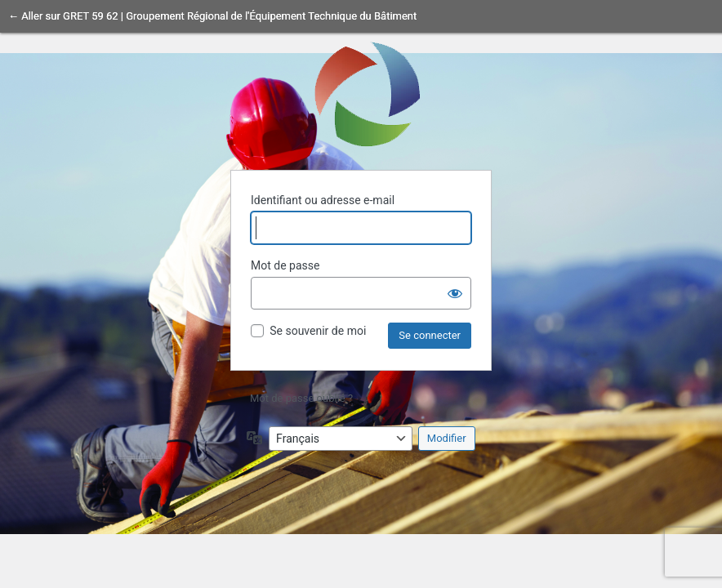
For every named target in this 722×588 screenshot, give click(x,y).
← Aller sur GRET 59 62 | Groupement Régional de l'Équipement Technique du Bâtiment (212, 16)
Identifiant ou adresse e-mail (323, 200)
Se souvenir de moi (318, 331)
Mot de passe (285, 265)
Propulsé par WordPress (361, 93)
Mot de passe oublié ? (301, 398)
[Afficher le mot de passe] (455, 293)
